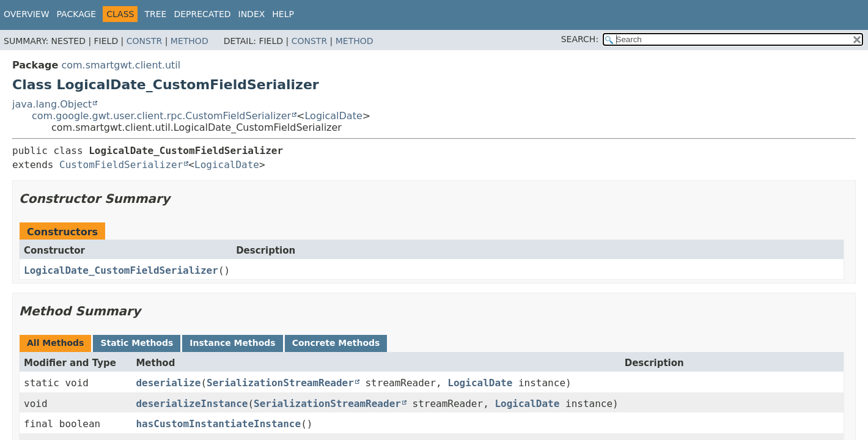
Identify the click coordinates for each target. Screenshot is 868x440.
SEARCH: (580, 39)
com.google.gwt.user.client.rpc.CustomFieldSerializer (161, 116)
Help (283, 14)
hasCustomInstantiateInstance (218, 424)
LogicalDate (333, 116)
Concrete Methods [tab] (336, 343)
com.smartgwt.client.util (121, 65)
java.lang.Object (52, 104)
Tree (155, 14)
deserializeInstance (192, 404)
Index (252, 14)
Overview (27, 14)
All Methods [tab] (55, 343)
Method (189, 41)
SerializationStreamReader (280, 383)
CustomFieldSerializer (121, 165)
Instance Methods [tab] (232, 343)
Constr (144, 41)
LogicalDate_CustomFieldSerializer (121, 270)
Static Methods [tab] (137, 343)
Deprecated (202, 14)
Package (77, 14)
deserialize (168, 383)
